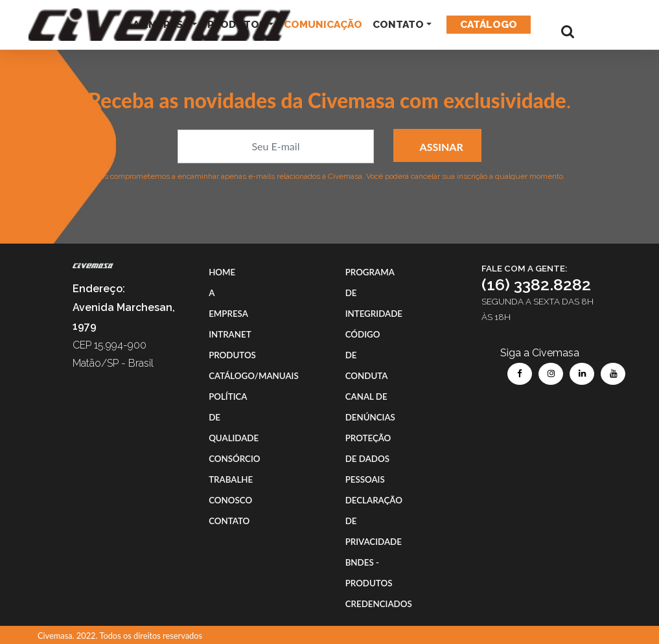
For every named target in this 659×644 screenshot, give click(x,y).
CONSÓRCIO (234, 459)
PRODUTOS (232, 355)
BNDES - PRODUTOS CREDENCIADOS (379, 583)
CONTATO (398, 24)
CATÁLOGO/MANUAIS (254, 376)
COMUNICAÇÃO (323, 24)
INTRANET (230, 334)
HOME (222, 272)
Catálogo (489, 24)
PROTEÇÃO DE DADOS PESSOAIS (368, 459)
